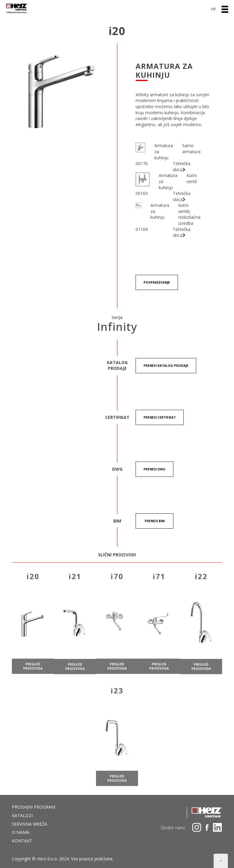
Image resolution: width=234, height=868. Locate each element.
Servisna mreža (30, 824)
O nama (21, 832)
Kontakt (22, 841)
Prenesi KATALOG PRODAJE (166, 366)
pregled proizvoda (33, 672)
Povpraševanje (157, 282)
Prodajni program (34, 807)
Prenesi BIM (155, 521)
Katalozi (22, 815)
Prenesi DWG (154, 469)
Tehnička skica (182, 167)
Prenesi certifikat (160, 417)
